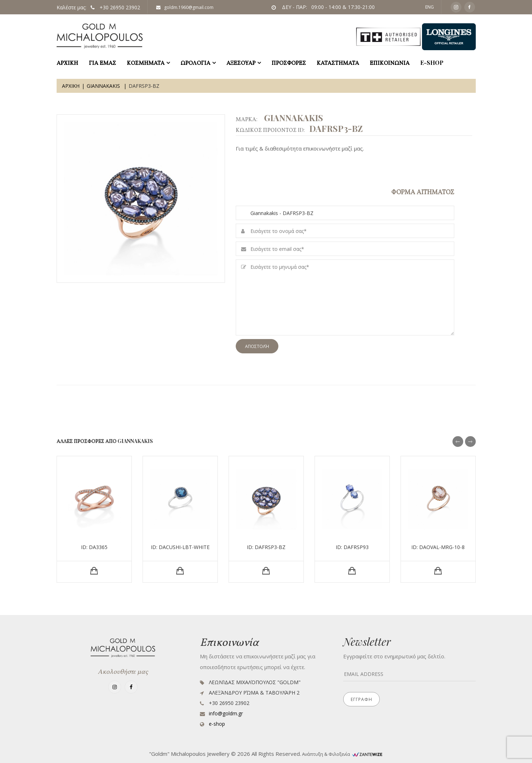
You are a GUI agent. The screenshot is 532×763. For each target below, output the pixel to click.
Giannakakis (104, 86)
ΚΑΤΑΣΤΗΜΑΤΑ (338, 63)
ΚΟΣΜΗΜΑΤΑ (146, 63)
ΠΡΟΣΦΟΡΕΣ (289, 63)
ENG (430, 7)
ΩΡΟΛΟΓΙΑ (195, 63)
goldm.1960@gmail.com (185, 7)
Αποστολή (257, 346)
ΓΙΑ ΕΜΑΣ (102, 63)
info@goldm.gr (226, 713)
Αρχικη (71, 86)
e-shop (432, 63)
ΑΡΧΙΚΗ (67, 63)
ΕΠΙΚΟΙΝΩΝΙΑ (390, 63)
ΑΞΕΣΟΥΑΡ (241, 63)
